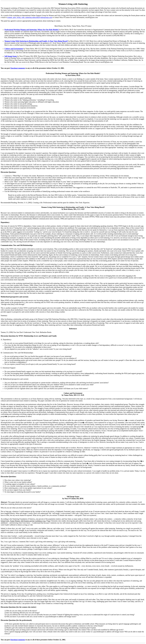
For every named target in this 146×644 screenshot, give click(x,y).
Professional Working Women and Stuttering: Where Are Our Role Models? (32, 30)
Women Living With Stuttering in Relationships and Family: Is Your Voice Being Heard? (36, 41)
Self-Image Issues (11, 56)
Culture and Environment (14, 49)
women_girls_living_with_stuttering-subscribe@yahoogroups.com (30, 17)
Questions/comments (18, 68)
